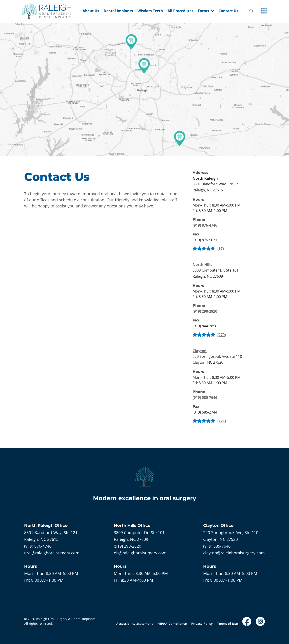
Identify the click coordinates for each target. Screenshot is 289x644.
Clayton (200, 351)
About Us (91, 11)
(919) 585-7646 (205, 398)
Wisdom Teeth (150, 11)
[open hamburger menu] (264, 11)
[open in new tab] (216, 187)
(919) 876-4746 (205, 225)
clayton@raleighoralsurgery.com (234, 553)
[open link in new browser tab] (247, 621)
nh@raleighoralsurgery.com (140, 553)
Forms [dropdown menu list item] (206, 11)
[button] (206, 11)
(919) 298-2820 (205, 311)
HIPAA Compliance (172, 624)
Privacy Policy (202, 624)
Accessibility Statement (135, 624)
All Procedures (180, 11)
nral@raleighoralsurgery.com (52, 553)
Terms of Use (227, 624)
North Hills (202, 265)
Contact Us (228, 11)
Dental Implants (118, 11)
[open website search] (255, 11)
